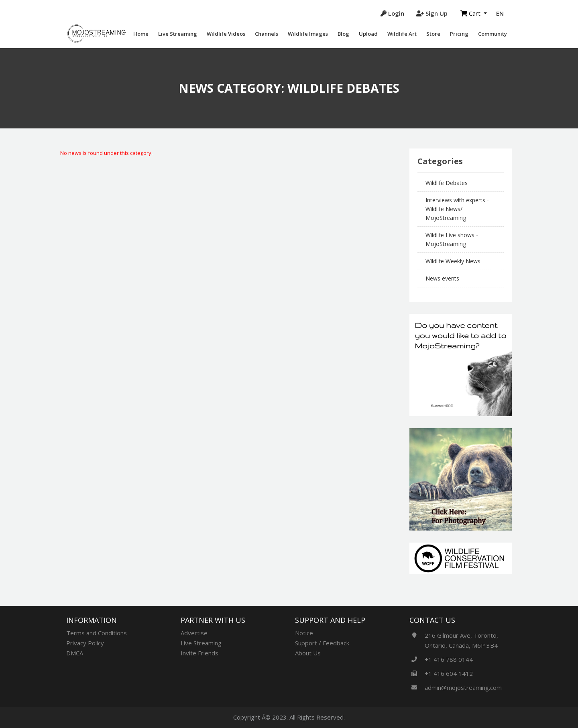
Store (433, 34)
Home (141, 34)
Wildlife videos (226, 34)
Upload (368, 34)
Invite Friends (199, 653)
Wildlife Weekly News (453, 261)
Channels (267, 34)
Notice (304, 633)
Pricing (459, 34)
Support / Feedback (322, 643)
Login (392, 13)
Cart (471, 13)
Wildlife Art (402, 34)
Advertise (194, 633)
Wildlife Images (308, 34)
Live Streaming (178, 34)
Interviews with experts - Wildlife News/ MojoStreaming (457, 209)
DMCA (75, 653)
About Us (308, 653)
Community (493, 34)
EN (500, 13)
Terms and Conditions (97, 633)
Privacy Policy (85, 643)
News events (442, 278)
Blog (343, 34)
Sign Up (432, 13)
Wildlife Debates (447, 183)
